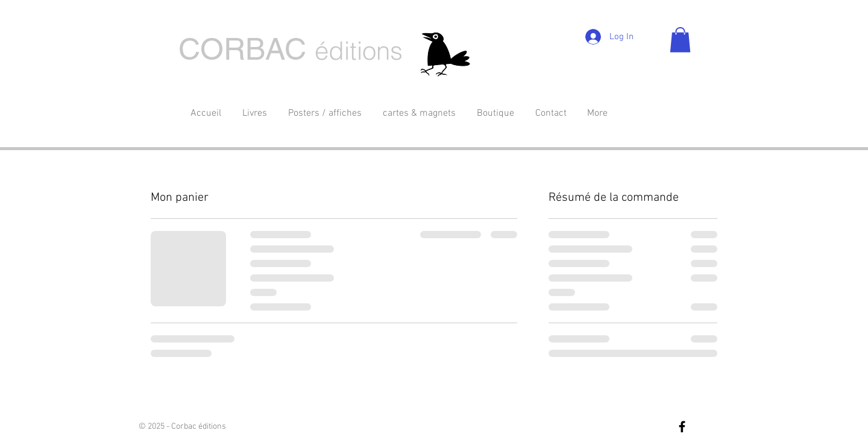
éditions (359, 51)
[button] (680, 40)
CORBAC (242, 49)
